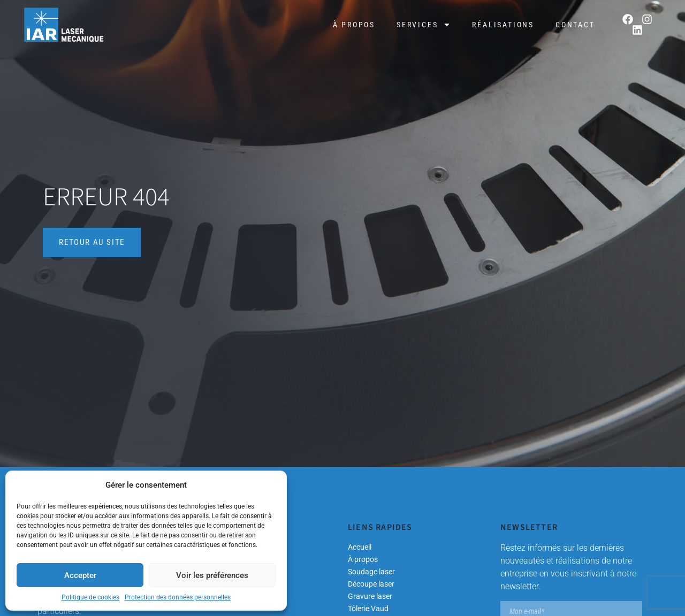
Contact (575, 25)
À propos (354, 25)
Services (424, 25)
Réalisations (503, 25)
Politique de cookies (90, 597)
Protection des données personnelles (178, 597)
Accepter (80, 575)
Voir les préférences (212, 575)
